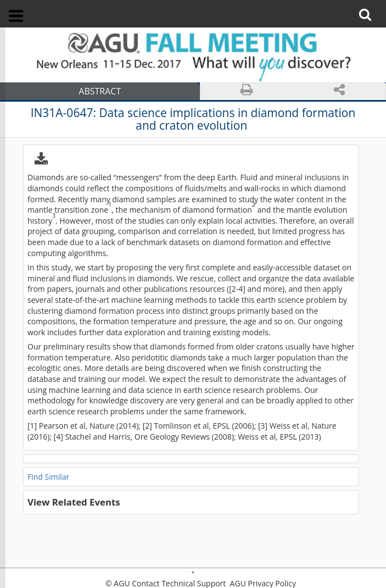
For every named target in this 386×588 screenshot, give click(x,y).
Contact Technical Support (179, 584)
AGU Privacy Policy (262, 584)
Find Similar (48, 477)
